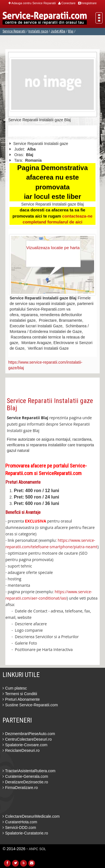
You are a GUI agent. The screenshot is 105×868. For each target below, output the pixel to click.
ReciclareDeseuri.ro (21, 750)
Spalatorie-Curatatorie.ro (25, 833)
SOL (43, 849)
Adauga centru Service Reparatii (32, 3)
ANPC (33, 849)
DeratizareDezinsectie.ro (25, 782)
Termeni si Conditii (20, 694)
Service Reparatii (14, 31)
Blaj (71, 31)
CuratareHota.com (20, 822)
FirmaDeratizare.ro (20, 788)
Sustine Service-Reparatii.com (30, 705)
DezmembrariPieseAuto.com (29, 734)
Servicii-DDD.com (19, 828)
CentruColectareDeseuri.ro (27, 739)
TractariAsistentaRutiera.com (29, 771)
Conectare (67, 3)
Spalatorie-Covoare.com (25, 745)
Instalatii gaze (38, 31)
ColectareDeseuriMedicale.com (31, 816)
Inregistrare (88, 3)
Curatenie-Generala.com (25, 776)
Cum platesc (15, 688)
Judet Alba (58, 31)
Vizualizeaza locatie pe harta (53, 248)
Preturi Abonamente (21, 699)
